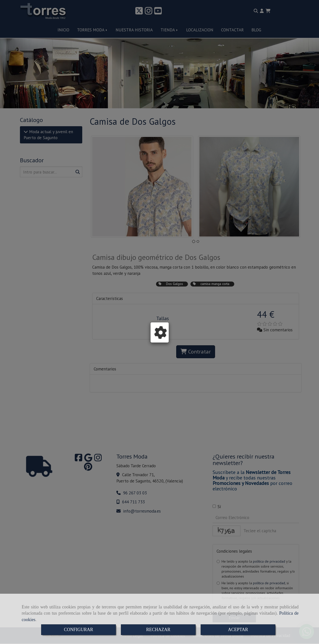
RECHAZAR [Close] (158, 630)
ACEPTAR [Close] (238, 630)
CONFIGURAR (78, 630)
